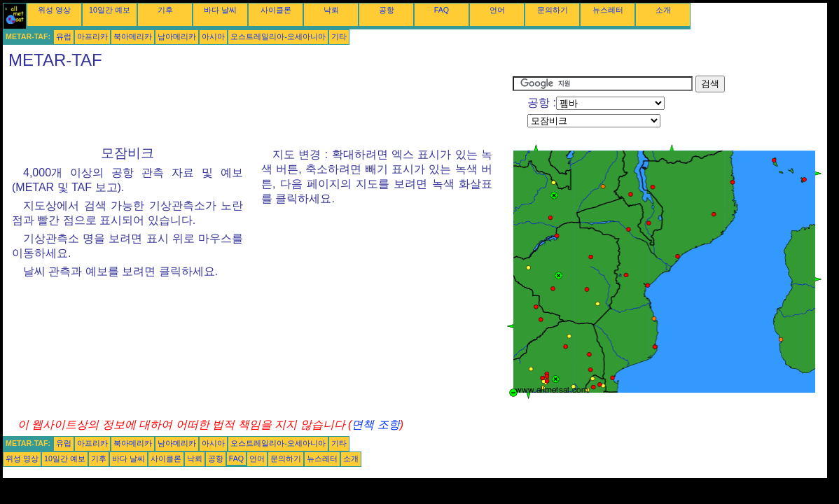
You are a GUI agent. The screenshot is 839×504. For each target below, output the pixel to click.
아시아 (213, 36)
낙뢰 (331, 10)
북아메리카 (133, 36)
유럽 (64, 36)
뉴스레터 (608, 10)
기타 (339, 36)
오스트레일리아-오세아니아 (278, 36)
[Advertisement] (258, 107)
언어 (497, 10)
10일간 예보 (110, 10)
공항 (387, 10)
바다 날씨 (220, 10)
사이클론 (276, 10)
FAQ (442, 10)
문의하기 (553, 10)
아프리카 (92, 36)
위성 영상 (54, 10)
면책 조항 (375, 425)
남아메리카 (177, 36)
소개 (663, 10)
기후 (165, 10)
